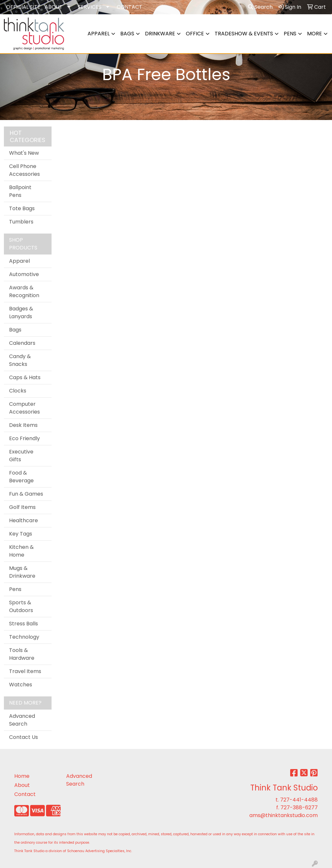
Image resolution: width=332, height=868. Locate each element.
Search (260, 7)
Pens (290, 34)
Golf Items (22, 507)
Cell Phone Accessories (24, 170)
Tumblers (21, 222)
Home (22, 776)
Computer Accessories (24, 408)
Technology (24, 637)
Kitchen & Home (21, 551)
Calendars (22, 343)
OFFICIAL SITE (23, 7)
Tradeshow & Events (244, 34)
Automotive (24, 274)
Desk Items (23, 425)
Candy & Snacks (20, 360)
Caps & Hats (25, 377)
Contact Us (24, 737)
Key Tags (21, 534)
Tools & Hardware (22, 654)
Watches (21, 685)
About (22, 785)
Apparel (99, 34)
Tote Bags (22, 208)
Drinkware (160, 34)
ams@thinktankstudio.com (284, 815)
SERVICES (90, 7)
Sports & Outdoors (21, 606)
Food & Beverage (21, 477)
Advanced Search (22, 720)
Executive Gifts (21, 456)
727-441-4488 (299, 800)
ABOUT (54, 7)
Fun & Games (26, 494)
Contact (25, 794)
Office (195, 34)
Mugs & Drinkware (22, 572)
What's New (24, 153)
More (314, 34)
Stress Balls (24, 624)
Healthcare (24, 520)
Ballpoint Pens (20, 191)
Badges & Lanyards (21, 313)
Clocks (18, 391)
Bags (127, 34)
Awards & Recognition (24, 291)
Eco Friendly (24, 438)
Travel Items (25, 671)
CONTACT (130, 7)
